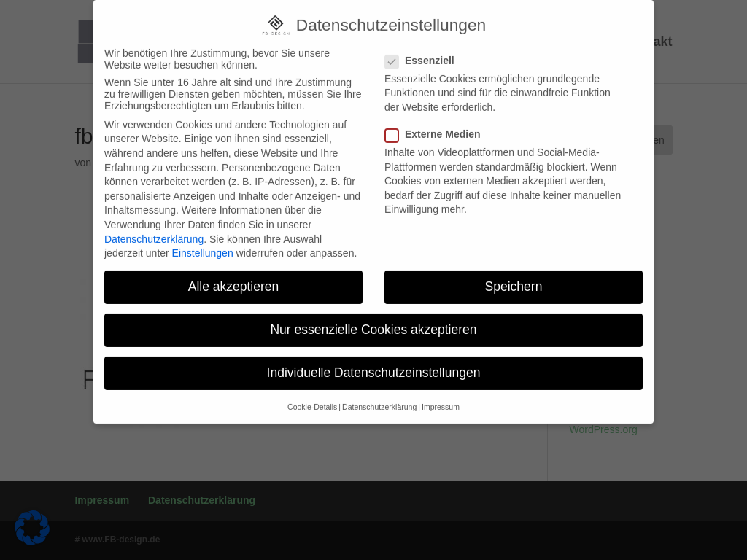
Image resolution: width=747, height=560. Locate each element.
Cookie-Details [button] (312, 398)
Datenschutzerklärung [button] (379, 398)
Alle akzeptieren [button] (234, 278)
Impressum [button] (441, 398)
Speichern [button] (514, 278)
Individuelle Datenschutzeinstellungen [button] (374, 365)
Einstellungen (203, 244)
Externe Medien (438, 125)
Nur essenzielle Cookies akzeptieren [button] (373, 321)
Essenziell (426, 52)
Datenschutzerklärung (154, 230)
